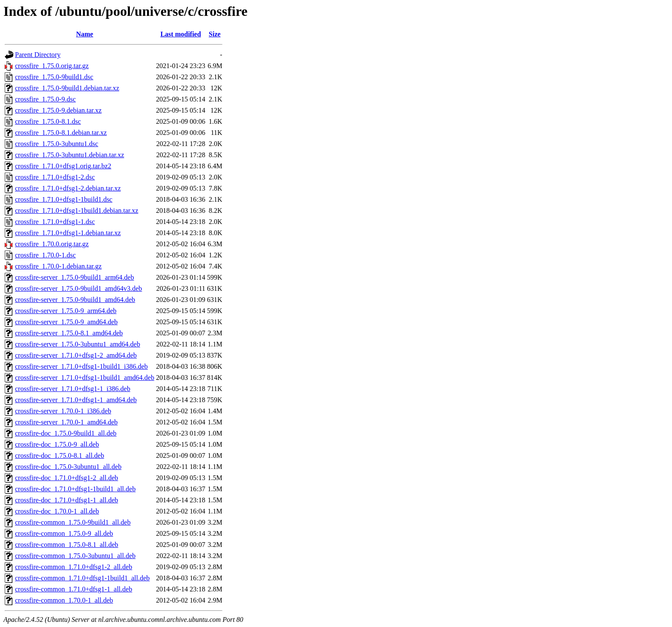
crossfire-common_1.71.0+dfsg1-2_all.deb (73, 567)
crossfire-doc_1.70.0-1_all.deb (57, 511)
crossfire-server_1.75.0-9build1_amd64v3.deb (78, 288)
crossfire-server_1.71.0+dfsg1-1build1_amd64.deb (85, 378)
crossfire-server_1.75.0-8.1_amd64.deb (69, 333)
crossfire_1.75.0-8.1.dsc (48, 121)
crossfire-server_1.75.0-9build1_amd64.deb (75, 300)
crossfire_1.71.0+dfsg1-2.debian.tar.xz (68, 188)
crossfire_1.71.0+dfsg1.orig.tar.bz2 (63, 166)
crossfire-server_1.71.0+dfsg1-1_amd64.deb (76, 400)
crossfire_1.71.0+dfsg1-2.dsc (55, 177)
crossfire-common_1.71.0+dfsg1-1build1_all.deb (82, 578)
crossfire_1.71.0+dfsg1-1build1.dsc (64, 199)
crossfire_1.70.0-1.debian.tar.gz (58, 266)
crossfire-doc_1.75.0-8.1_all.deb (60, 455)
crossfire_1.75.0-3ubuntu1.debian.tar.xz (70, 155)
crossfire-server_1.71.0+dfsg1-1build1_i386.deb (81, 366)
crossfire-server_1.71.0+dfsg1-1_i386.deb (73, 389)
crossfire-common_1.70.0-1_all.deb (64, 600)
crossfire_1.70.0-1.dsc (45, 255)
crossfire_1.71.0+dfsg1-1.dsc (55, 222)
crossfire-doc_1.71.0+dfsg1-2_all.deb (67, 478)
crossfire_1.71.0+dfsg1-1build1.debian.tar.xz (77, 210)
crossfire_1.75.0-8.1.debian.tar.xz (61, 133)
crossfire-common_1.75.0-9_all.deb (64, 533)
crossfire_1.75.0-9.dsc (45, 99)
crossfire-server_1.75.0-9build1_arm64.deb (75, 277)
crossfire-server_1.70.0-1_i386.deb (63, 411)
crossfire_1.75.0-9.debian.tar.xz (58, 110)
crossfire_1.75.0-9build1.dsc (54, 77)
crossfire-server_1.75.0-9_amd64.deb (66, 322)
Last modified (181, 34)
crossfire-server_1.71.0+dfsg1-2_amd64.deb (76, 355)
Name (84, 34)
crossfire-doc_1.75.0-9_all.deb (57, 444)
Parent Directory (38, 55)
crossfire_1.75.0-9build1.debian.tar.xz (67, 88)
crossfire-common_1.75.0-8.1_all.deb (67, 545)
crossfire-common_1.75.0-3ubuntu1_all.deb (75, 556)
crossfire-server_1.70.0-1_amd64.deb (66, 422)
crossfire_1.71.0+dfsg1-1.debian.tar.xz (68, 233)
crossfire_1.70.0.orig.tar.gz (52, 244)
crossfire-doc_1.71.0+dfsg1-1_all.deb (67, 500)
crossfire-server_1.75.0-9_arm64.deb (66, 311)
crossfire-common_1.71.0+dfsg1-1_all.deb (73, 589)
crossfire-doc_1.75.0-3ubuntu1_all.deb (68, 467)
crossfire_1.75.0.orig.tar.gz (52, 66)
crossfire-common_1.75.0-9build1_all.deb (73, 522)
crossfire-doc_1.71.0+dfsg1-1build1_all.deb (75, 489)
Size (215, 34)
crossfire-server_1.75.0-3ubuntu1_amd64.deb (78, 344)
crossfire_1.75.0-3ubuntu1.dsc (57, 144)
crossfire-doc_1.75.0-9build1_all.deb (66, 433)
